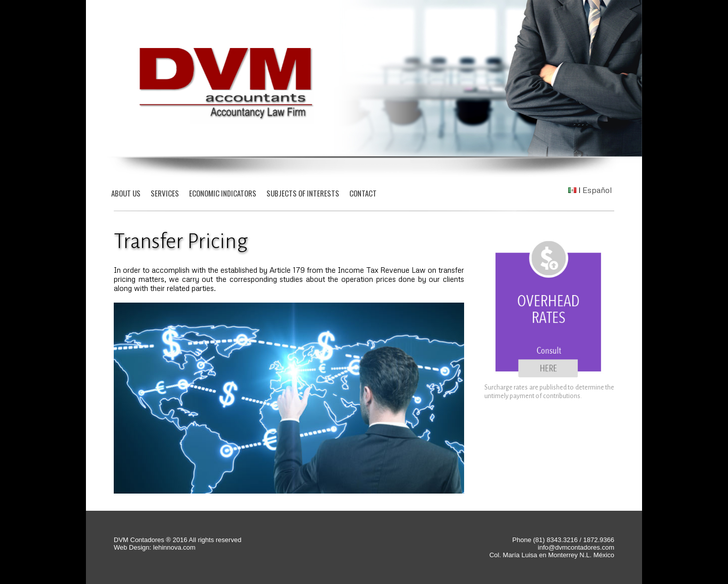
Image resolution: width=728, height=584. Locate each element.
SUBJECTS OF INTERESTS (303, 193)
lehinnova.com (173, 547)
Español (597, 190)
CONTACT (363, 193)
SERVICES (165, 193)
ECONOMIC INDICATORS (223, 193)
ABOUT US (126, 193)
